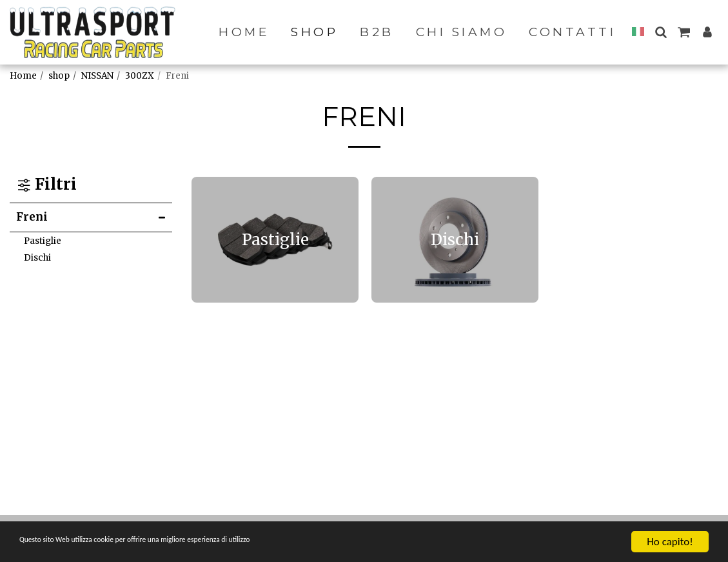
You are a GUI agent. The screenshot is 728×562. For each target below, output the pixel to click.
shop (59, 76)
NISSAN (97, 76)
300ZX (140, 76)
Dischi (37, 258)
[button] (661, 32)
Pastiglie (43, 241)
